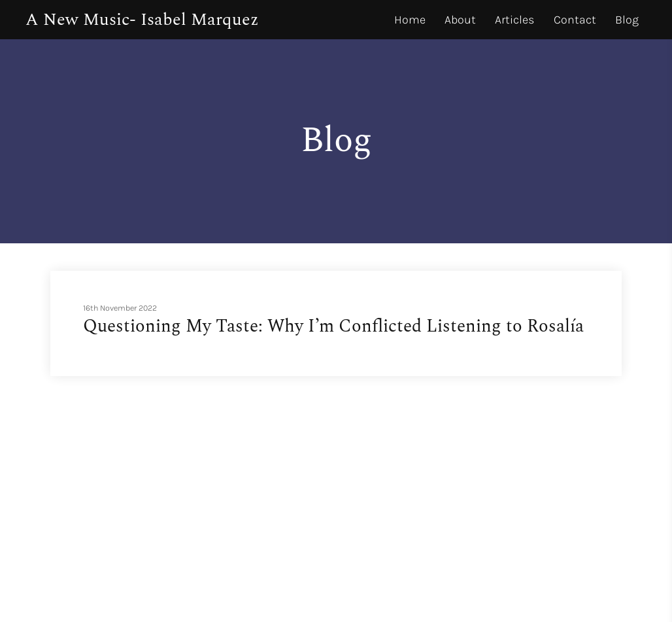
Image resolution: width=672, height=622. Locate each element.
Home (410, 20)
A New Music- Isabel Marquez (142, 20)
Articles (514, 20)
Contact (575, 20)
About (460, 20)
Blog (627, 20)
